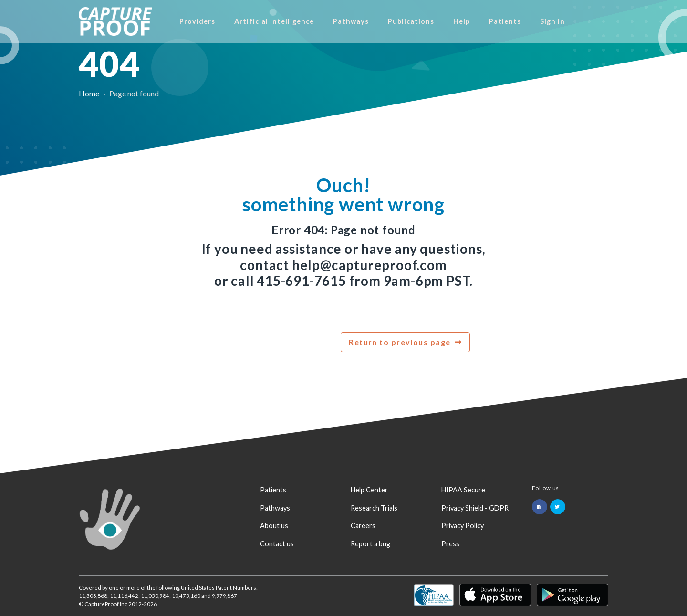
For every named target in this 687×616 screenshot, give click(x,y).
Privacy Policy (463, 526)
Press (450, 544)
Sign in (586, 21)
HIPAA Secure (463, 490)
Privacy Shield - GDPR (475, 508)
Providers (231, 21)
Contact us (277, 544)
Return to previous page (400, 342)
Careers (363, 526)
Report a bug (370, 544)
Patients (539, 21)
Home (89, 93)
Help (495, 21)
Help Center (369, 490)
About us (274, 526)
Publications (445, 21)
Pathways (385, 21)
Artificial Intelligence (308, 21)
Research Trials (374, 508)
